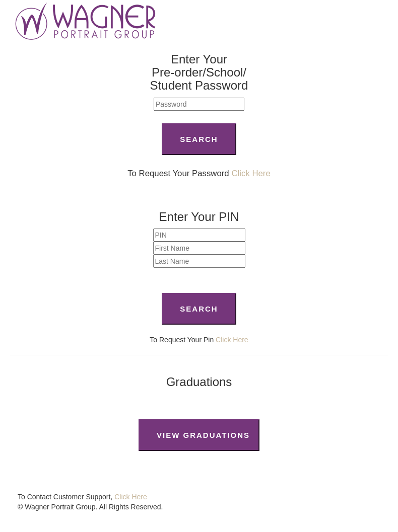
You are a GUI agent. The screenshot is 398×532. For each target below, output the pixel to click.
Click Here (251, 173)
